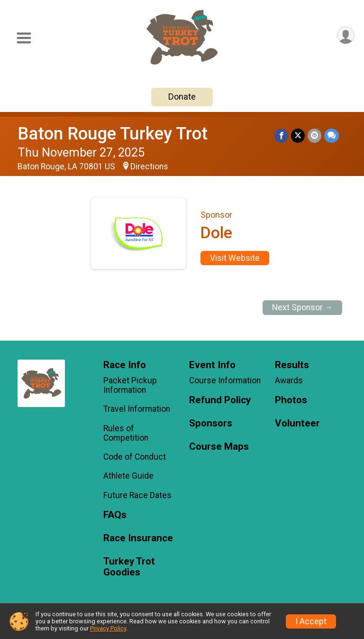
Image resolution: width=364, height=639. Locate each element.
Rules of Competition (126, 433)
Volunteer (297, 423)
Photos (291, 400)
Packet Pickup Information (130, 385)
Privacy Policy (108, 628)
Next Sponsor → (303, 307)
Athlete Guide (128, 476)
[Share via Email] (314, 135)
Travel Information (137, 409)
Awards (289, 380)
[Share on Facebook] (281, 135)
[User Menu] (346, 35)
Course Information (225, 380)
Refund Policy (220, 400)
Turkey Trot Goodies (129, 567)
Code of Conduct (135, 457)
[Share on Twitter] (298, 135)
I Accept (311, 621)
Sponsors (211, 423)
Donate (182, 97)
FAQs (115, 515)
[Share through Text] (332, 135)
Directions (149, 167)
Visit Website (235, 258)
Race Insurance (138, 538)
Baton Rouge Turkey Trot (113, 134)
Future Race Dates (137, 495)
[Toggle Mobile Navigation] (24, 38)
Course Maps (219, 447)
